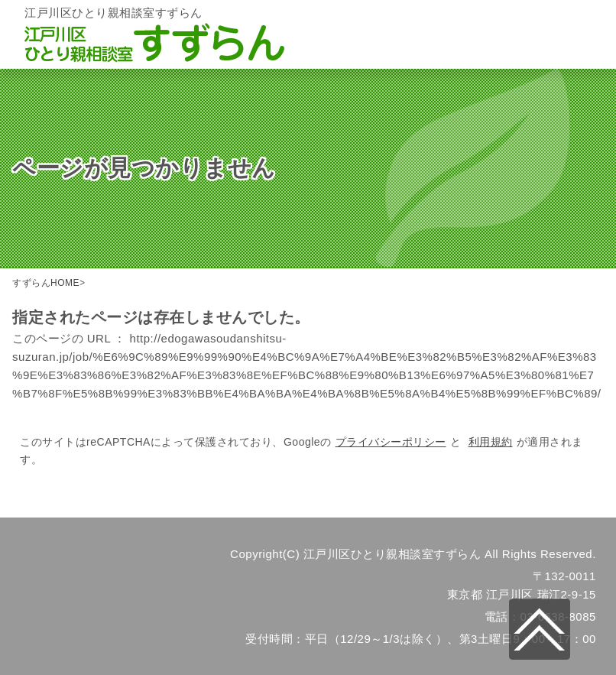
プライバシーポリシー (391, 442)
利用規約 (491, 442)
